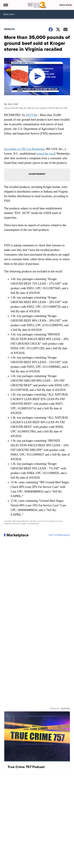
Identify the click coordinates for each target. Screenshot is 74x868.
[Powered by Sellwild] (65, 708)
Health (9, 29)
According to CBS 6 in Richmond (24, 149)
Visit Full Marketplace (59, 535)
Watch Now (66, 5)
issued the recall (46, 154)
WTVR (31, 115)
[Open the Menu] (6, 5)
